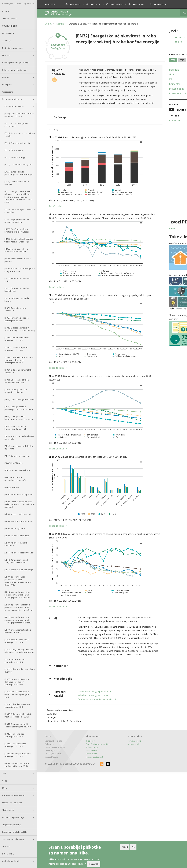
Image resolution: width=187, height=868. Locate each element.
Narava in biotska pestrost (14, 795)
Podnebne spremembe (13, 48)
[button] (181, 4)
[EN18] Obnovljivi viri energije (17, 143)
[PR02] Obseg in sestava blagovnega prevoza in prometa (19, 418)
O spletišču (85, 763)
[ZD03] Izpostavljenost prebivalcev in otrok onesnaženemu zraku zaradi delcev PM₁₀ (18, 581)
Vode (5, 781)
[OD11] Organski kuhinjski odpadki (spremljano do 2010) (18, 725)
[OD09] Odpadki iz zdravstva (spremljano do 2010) (17, 706)
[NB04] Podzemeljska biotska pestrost (18, 260)
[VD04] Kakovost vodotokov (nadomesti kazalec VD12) (17, 765)
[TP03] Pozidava (12, 487)
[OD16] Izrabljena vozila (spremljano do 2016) (15, 745)
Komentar (159, 84)
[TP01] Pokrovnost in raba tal (17, 470)
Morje (5, 788)
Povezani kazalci (162, 93)
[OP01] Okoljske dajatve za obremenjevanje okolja (17, 381)
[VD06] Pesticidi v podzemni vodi (19, 521)
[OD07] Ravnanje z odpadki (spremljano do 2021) (17, 319)
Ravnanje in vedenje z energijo (16, 63)
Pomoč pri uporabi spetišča (92, 766)
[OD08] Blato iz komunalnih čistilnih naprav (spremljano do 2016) (18, 694)
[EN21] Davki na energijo (15, 157)
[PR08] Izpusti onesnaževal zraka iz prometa (19, 438)
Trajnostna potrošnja (12, 825)
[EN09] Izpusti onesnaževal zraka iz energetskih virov (19, 115)
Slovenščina (165, 38)
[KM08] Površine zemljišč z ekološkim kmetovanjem (16, 250)
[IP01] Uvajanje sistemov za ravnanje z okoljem (17, 221)
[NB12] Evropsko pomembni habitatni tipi (17, 290)
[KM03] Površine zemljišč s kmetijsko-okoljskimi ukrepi (17, 230)
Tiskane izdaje (87, 769)
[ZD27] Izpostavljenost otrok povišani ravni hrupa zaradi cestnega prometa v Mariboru (18, 620)
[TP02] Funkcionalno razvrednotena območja (15, 479)
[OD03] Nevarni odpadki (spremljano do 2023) (15, 661)
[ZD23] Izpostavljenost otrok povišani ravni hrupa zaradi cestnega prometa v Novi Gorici (19, 607)
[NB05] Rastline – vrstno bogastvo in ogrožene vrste (20, 270)
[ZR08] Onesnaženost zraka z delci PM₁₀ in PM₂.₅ (18, 631)
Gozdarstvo (8, 92)
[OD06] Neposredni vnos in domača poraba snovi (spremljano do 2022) (17, 682)
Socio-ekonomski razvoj (13, 839)
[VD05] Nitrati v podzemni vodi (18, 514)
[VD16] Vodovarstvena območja (19, 570)
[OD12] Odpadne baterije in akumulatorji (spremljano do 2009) (20, 329)
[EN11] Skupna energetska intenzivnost (16, 125)
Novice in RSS (86, 773)
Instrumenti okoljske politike (15, 832)
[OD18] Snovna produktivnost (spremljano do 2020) (18, 755)
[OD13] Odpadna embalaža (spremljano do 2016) (17, 339)
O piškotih (94, 864)
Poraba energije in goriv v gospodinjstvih (93, 721)
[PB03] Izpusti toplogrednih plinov (19, 400)
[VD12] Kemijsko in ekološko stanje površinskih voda (17, 561)
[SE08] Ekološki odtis (14, 463)
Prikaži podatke (56, 213)
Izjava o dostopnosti (89, 779)
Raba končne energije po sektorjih (90, 714)
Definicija (158, 70)
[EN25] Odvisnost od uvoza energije (17, 183)
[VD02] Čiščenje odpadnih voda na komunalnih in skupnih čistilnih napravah (20, 504)
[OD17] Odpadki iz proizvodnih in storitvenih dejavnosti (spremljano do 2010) (19, 360)
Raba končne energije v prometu (90, 717)
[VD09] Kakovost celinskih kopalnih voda (16, 544)
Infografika (8, 33)
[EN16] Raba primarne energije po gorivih (20, 134)
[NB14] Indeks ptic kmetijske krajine (17, 300)
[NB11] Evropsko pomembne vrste (17, 280)
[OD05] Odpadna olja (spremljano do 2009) (20, 671)
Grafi (156, 74)
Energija (6, 55)
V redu (125, 847)
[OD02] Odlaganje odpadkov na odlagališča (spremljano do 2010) (19, 651)
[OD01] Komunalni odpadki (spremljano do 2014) (16, 641)
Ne (133, 847)
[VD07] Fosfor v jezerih (15, 528)
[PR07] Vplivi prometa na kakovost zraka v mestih (15, 428)
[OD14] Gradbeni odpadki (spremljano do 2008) (16, 349)
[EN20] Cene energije (14, 150)
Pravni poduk (86, 776)
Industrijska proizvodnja (13, 817)
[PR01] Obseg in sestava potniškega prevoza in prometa (19, 408)
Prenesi (157, 228)
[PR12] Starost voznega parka (18, 456)
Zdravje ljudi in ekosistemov (15, 70)
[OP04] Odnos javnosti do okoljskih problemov (16, 391)
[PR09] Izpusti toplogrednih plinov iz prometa (19, 447)
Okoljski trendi (10, 26)
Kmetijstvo (7, 85)
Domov (6, 11)
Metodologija (161, 89)
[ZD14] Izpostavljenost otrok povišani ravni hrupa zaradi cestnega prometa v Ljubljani (17, 595)
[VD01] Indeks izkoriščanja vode (19, 494)
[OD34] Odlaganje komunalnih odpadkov (18, 371)
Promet (5, 77)
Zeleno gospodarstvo (12, 99)
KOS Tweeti (159, 121)
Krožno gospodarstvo (14, 106)
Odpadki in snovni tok (12, 803)
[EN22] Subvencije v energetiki (18, 164)
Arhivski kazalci (123, 766)
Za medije (7, 41)
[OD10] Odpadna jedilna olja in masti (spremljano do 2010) (18, 715)
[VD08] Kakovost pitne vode (17, 536)
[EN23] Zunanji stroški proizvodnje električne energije (19, 173)
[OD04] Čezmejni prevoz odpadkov (15, 309)
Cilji (155, 79)
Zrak (4, 773)
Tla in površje (8, 810)
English (162, 42)
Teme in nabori (9, 19)
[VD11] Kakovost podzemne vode (19, 553)
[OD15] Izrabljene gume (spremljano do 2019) (15, 735)
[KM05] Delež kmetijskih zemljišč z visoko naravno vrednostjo (19, 240)
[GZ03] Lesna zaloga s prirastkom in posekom (20, 211)
